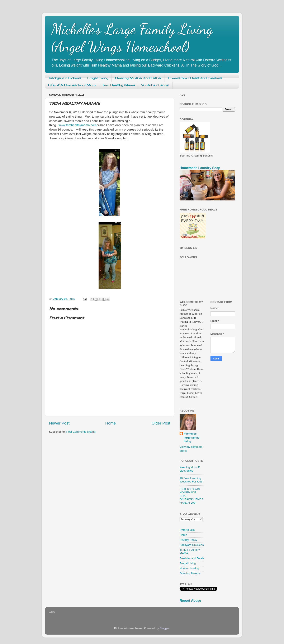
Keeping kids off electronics (190, 469)
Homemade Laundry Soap (200, 168)
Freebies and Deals (192, 558)
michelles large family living (192, 438)
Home (110, 423)
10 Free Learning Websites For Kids (191, 480)
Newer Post (59, 423)
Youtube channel (155, 85)
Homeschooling (189, 568)
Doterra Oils (187, 530)
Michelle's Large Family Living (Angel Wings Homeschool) (132, 38)
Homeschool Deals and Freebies (195, 78)
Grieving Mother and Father (138, 78)
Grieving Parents (190, 573)
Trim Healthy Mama (119, 85)
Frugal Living (98, 78)
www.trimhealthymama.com (78, 125)
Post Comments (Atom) (81, 432)
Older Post (161, 423)
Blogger (164, 628)
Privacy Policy (188, 540)
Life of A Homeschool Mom (72, 85)
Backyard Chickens (65, 78)
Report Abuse (190, 601)
